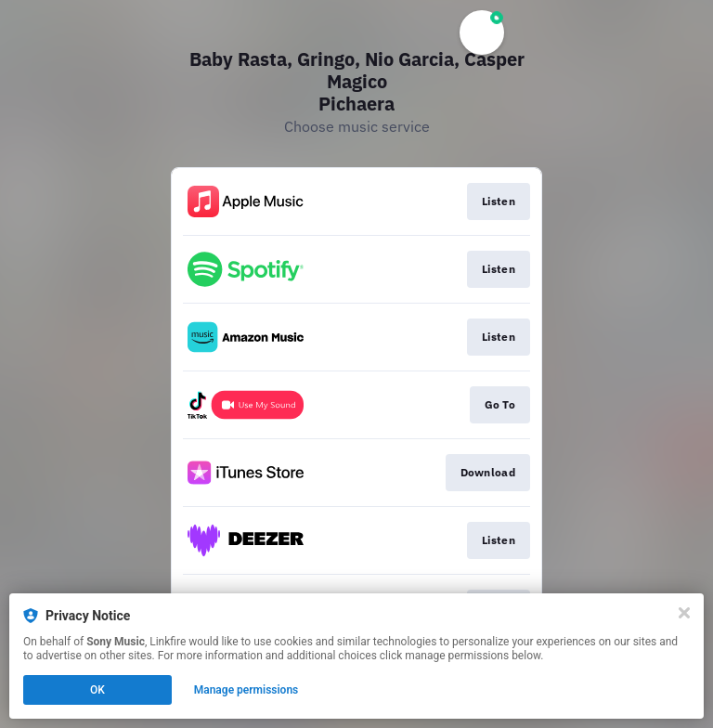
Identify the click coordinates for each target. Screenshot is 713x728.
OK (97, 690)
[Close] (684, 613)
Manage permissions (246, 690)
